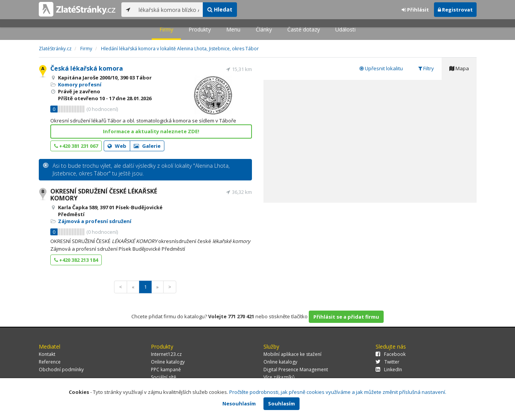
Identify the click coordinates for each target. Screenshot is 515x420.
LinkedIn (389, 370)
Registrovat (455, 10)
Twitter (387, 362)
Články (264, 29)
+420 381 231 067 (76, 146)
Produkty (200, 29)
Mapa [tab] (459, 68)
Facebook (391, 354)
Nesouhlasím (239, 403)
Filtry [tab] (426, 68)
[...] (169, 10)
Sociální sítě (164, 377)
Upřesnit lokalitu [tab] (381, 68)
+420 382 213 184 (76, 260)
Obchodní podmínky (61, 370)
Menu (233, 29)
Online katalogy (168, 362)
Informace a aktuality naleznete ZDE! (151, 131)
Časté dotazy (304, 29)
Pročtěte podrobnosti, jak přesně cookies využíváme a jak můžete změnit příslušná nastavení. (338, 392)
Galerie (147, 146)
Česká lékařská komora (87, 68)
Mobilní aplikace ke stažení (292, 354)
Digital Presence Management (296, 370)
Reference (50, 362)
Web (117, 146)
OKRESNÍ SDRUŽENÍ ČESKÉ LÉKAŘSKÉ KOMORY (104, 195)
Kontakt (47, 354)
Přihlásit (415, 10)
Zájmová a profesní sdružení (95, 221)
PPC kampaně (166, 370)
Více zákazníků (279, 377)
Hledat (220, 9)
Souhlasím (282, 403)
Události (345, 29)
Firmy (166, 29)
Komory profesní (80, 84)
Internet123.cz (166, 354)
